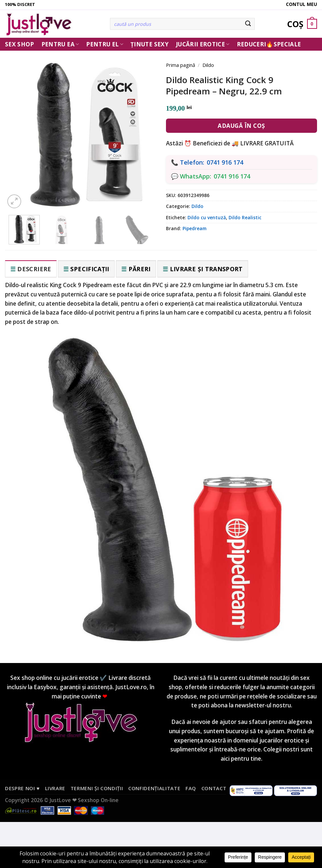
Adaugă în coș (241, 126)
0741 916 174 (225, 162)
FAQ (191, 788)
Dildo (208, 65)
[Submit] (248, 24)
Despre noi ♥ (22, 788)
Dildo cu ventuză (207, 217)
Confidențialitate (154, 788)
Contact (214, 788)
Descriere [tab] (34, 269)
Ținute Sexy (150, 44)
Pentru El (105, 44)
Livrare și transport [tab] (206, 269)
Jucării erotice (203, 44)
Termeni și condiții (97, 788)
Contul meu (301, 4)
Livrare (55, 788)
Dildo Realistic (245, 217)
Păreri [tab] (140, 269)
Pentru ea (60, 44)
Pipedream (194, 228)
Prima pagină (181, 65)
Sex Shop (20, 44)
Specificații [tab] (90, 269)
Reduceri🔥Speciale (269, 44)
